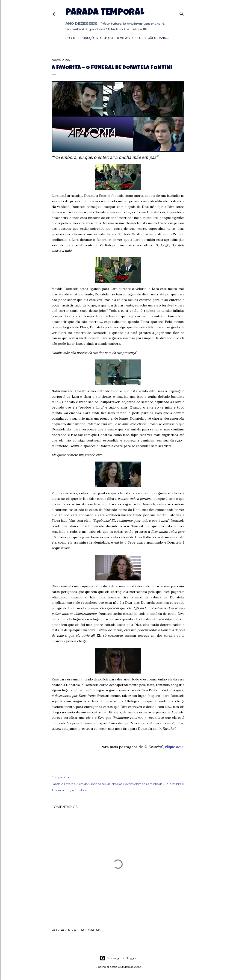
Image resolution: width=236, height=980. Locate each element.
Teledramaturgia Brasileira (69, 790)
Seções (150, 38)
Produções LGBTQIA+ (96, 38)
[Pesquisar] (182, 13)
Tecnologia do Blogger (118, 958)
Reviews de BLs (129, 38)
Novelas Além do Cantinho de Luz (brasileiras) (153, 784)
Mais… (164, 38)
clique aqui (174, 747)
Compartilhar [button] (61, 777)
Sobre (71, 38)
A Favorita (68, 784)
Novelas (117, 784)
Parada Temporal (105, 13)
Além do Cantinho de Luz (93, 784)
